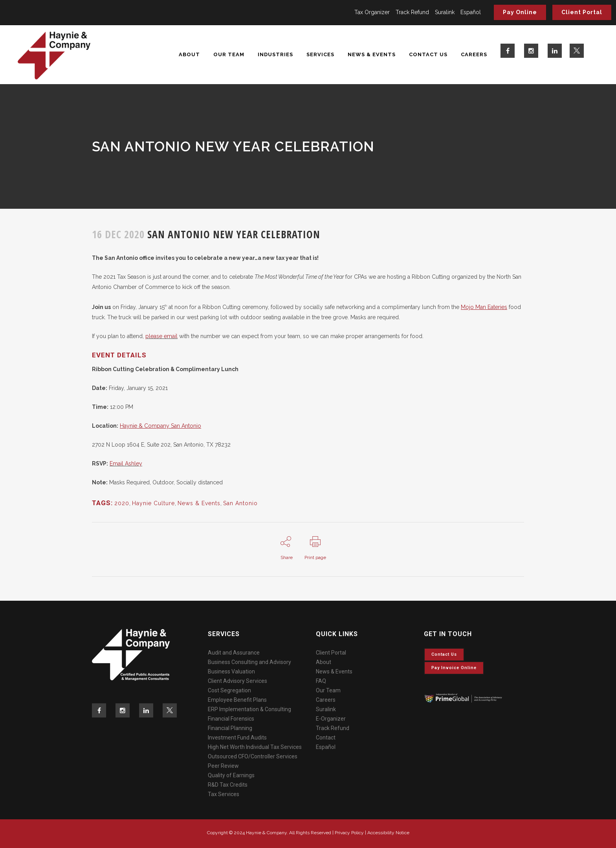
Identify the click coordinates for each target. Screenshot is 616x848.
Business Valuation (231, 671)
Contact (326, 738)
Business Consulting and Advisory (249, 662)
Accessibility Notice (388, 833)
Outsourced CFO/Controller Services (253, 756)
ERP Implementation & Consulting (249, 709)
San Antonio (240, 503)
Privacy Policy (349, 833)
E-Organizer (331, 719)
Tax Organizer (372, 12)
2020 (122, 503)
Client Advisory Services (237, 681)
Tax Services (224, 794)
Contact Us (444, 654)
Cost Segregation (229, 690)
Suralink (445, 12)
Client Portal (582, 12)
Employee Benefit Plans (237, 700)
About (324, 662)
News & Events (199, 503)
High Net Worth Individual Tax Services (255, 747)
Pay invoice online (454, 668)
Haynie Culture (153, 503)
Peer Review (223, 766)
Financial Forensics (231, 719)
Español (471, 12)
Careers (326, 700)
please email (161, 336)
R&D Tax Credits (228, 785)
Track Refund (412, 12)
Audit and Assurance (234, 653)
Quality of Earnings (231, 775)
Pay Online (520, 12)
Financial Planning (230, 728)
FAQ (321, 681)
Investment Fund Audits (237, 738)
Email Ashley (126, 464)
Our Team (328, 690)
